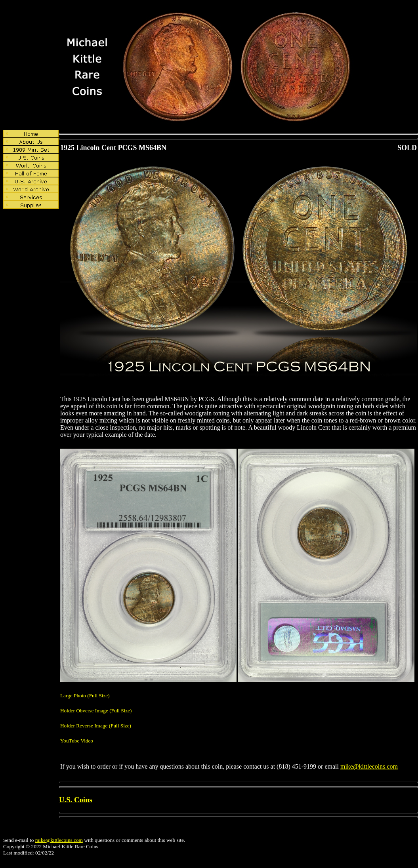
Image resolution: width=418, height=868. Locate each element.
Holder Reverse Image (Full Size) (96, 726)
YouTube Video (77, 741)
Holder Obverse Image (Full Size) (96, 711)
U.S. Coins (76, 800)
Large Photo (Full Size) (85, 696)
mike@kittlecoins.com (369, 766)
